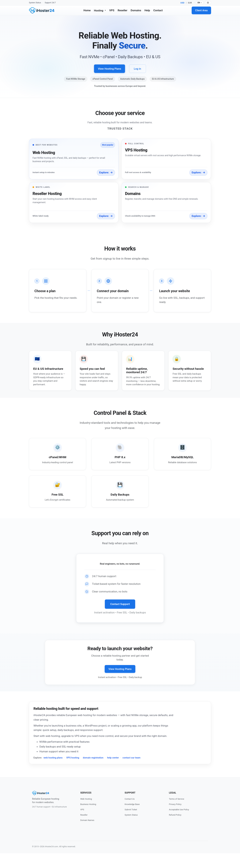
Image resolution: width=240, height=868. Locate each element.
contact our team (131, 772)
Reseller (123, 10)
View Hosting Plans (110, 69)
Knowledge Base (132, 819)
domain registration (93, 772)
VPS (112, 10)
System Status (35, 3)
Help (147, 10)
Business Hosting (88, 819)
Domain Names (87, 835)
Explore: (106, 173)
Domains (136, 10)
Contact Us (130, 814)
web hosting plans (53, 772)
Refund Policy (175, 830)
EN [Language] (200, 3)
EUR (190, 3)
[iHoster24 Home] (42, 10)
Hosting (100, 10)
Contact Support (120, 619)
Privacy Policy (175, 819)
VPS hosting (73, 772)
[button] (74, 159)
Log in (137, 69)
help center (113, 772)
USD (182, 3)
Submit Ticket (131, 824)
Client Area (201, 10)
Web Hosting (86, 814)
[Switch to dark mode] (208, 3)
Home (87, 10)
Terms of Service (177, 814)
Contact (158, 10)
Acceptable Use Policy (179, 824)
